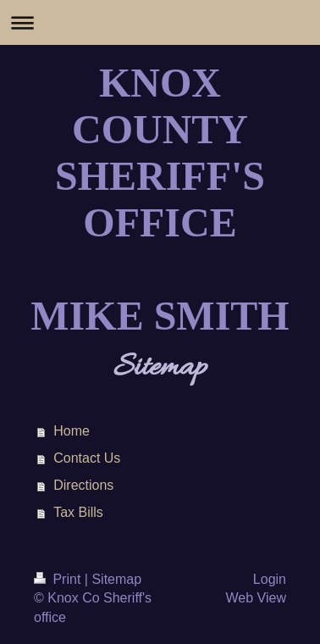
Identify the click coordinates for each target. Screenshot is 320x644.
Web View (256, 598)
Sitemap (116, 579)
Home (72, 431)
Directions (83, 485)
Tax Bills (78, 512)
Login (270, 579)
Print (59, 579)
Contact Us (87, 458)
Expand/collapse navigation (160, 22)
